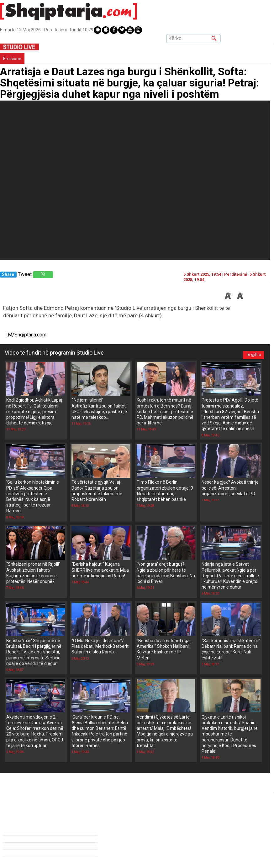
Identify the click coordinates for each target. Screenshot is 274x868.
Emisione (12, 59)
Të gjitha (252, 353)
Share (8, 275)
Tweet (25, 274)
